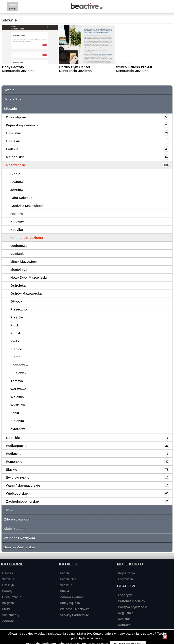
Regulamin (126, 613)
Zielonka (17, 421)
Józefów (17, 190)
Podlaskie (14, 454)
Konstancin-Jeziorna (27, 238)
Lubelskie (13, 133)
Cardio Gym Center (75, 67)
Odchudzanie (12, 597)
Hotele (9, 90)
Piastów (17, 317)
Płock (15, 325)
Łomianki (17, 254)
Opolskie (13, 438)
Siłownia (8, 579)
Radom (16, 341)
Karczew (17, 222)
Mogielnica (19, 269)
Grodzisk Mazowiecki (27, 206)
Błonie (15, 174)
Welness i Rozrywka (19, 538)
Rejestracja (126, 573)
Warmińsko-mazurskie (23, 485)
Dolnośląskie (16, 117)
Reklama (124, 619)
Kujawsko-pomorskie (22, 125)
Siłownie (10, 109)
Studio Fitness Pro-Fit (134, 67)
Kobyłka (17, 230)
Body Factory (13, 67)
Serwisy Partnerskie (19, 547)
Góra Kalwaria (21, 198)
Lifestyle (8, 585)
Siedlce (16, 349)
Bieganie (8, 603)
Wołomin (17, 397)
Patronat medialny (131, 601)
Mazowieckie (16, 165)
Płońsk (16, 333)
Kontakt (124, 625)
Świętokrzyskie (18, 477)
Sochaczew (19, 365)
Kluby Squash (15, 529)
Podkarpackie (17, 446)
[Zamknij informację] (165, 638)
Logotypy (125, 595)
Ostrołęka (18, 285)
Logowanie (126, 579)
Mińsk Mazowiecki (24, 261)
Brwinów (17, 182)
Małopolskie (15, 157)
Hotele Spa (13, 99)
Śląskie (12, 470)
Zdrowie (8, 621)
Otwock (16, 301)
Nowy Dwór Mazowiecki (29, 277)
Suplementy (11, 615)
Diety (6, 609)
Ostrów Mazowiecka (26, 293)
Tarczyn (17, 381)
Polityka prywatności (133, 607)
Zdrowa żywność (17, 519)
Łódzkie (12, 149)
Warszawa (18, 389)
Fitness (7, 573)
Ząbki (15, 413)
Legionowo (19, 246)
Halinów (17, 214)
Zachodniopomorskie (22, 501)
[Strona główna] (87, 9)
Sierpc (15, 357)
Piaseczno (19, 309)
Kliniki (8, 510)
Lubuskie (13, 141)
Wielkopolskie (17, 493)
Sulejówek (18, 373)
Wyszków (18, 405)
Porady (7, 591)
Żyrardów (18, 429)
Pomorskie (14, 462)
